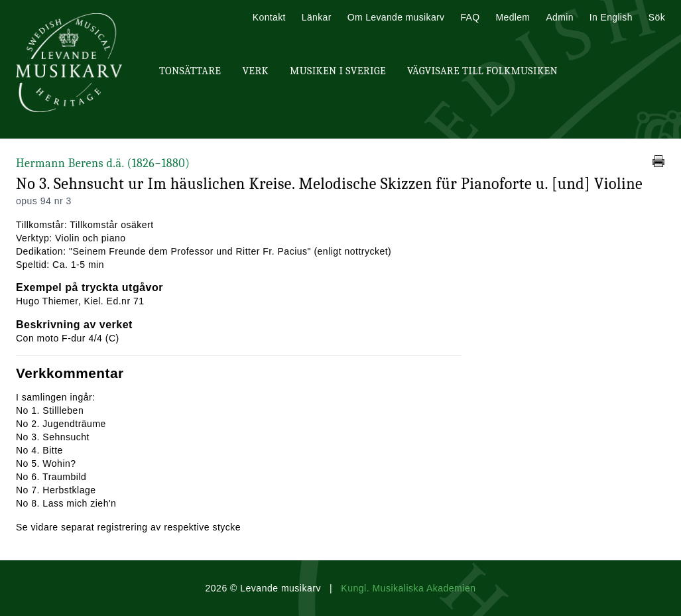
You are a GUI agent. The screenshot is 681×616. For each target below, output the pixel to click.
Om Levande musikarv (396, 17)
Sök (657, 17)
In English (611, 17)
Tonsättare (190, 71)
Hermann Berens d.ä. (103, 163)
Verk (255, 71)
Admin (559, 17)
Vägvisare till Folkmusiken (482, 71)
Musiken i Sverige (338, 71)
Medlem (513, 17)
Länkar (317, 17)
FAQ (470, 17)
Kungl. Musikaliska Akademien (408, 588)
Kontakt (269, 17)
